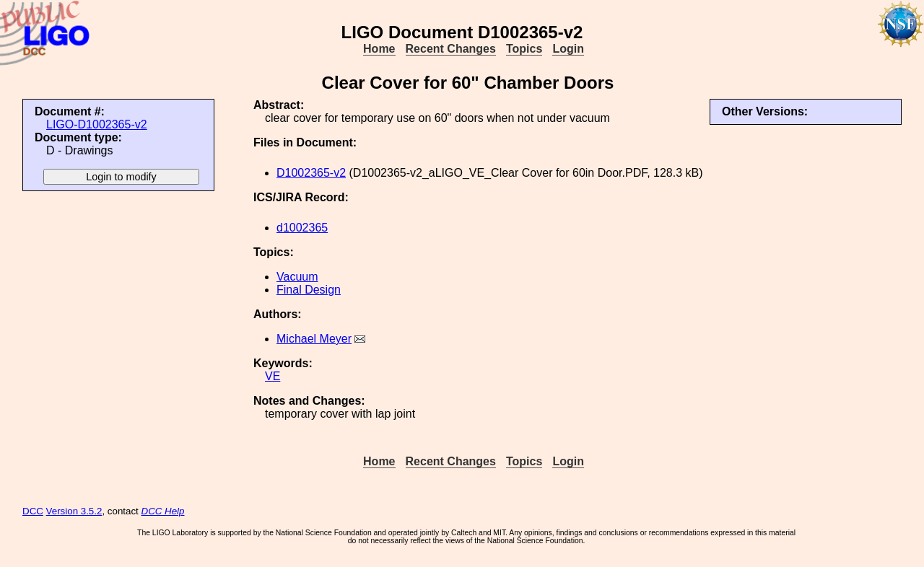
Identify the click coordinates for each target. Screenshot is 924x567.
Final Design (309, 290)
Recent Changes (451, 49)
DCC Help (163, 511)
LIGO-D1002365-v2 (97, 124)
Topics (524, 49)
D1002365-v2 (311, 173)
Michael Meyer (314, 339)
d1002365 (302, 228)
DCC (33, 511)
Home (379, 49)
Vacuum (297, 277)
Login (568, 49)
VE (273, 376)
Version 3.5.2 (74, 511)
